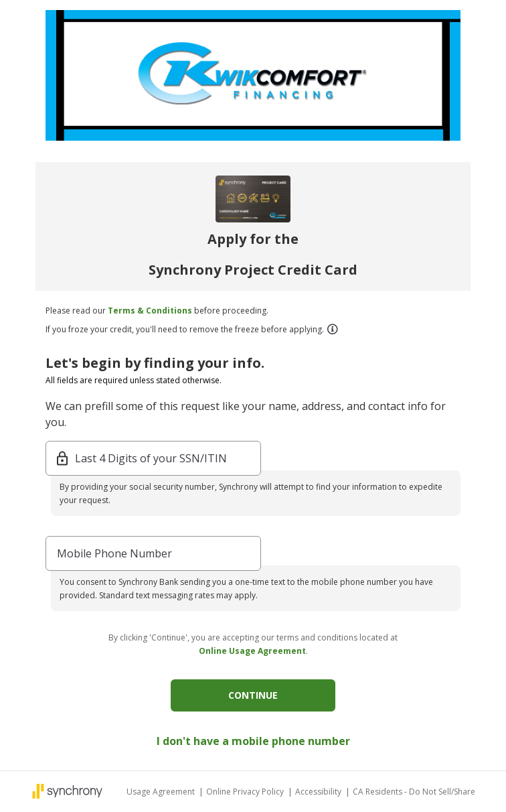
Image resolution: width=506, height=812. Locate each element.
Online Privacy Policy (246, 792)
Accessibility (319, 792)
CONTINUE (253, 695)
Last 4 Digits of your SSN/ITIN (151, 458)
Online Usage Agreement (252, 651)
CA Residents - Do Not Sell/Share (414, 792)
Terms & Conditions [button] (150, 311)
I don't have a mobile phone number (253, 741)
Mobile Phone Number (114, 553)
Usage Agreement (162, 792)
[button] (332, 329)
